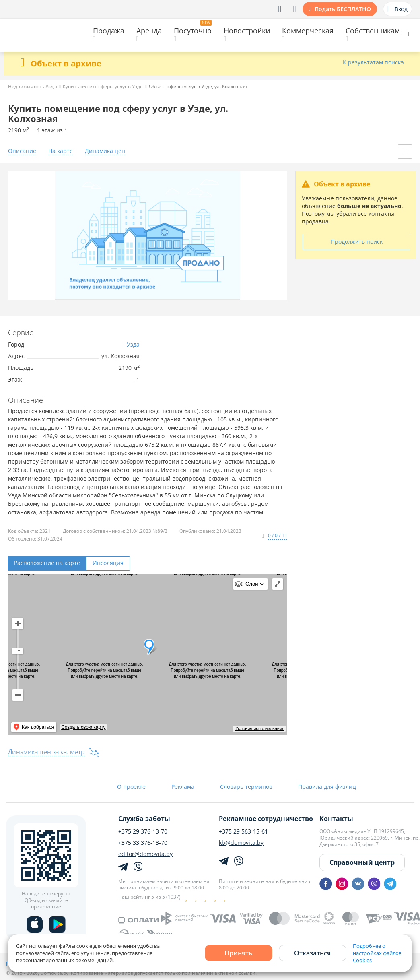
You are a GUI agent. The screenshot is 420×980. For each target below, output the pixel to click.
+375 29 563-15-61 (243, 831)
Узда (133, 344)
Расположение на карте (47, 563)
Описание (22, 151)
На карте (61, 151)
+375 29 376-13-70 (143, 831)
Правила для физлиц (327, 787)
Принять (239, 953)
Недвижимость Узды (33, 86)
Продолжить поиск (357, 242)
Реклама (183, 787)
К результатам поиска (373, 63)
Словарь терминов (246, 787)
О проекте (131, 787)
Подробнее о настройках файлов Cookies (377, 953)
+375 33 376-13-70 (143, 843)
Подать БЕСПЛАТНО (343, 9)
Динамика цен (105, 151)
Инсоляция (108, 563)
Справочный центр (362, 862)
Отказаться (312, 953)
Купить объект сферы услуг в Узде (103, 86)
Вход (397, 9)
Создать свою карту (83, 727)
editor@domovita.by (145, 854)
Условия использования (260, 728)
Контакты (336, 819)
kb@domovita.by (241, 843)
